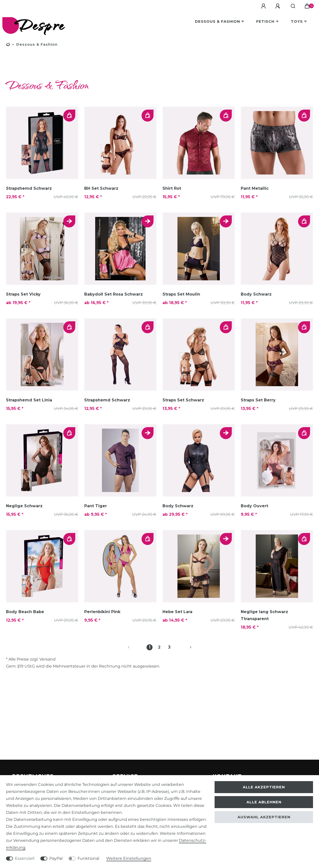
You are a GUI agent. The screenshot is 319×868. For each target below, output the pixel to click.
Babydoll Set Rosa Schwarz (114, 294)
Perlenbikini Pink (102, 612)
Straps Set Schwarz (183, 400)
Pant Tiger (96, 506)
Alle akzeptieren (264, 787)
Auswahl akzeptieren (264, 817)
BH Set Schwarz (101, 188)
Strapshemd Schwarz (29, 188)
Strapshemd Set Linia (29, 400)
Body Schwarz (256, 294)
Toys (297, 21)
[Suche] (295, 6)
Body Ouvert (254, 506)
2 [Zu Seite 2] (159, 647)
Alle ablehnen (264, 802)
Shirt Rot (172, 188)
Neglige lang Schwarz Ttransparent (264, 615)
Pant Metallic (255, 188)
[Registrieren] (282, 6)
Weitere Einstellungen (129, 858)
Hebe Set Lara (177, 612)
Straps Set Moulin (181, 294)
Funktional (88, 858)
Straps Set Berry (258, 400)
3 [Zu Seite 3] (169, 647)
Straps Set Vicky (23, 294)
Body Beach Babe (25, 612)
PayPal (56, 858)
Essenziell (25, 858)
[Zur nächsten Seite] (185, 647)
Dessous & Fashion (217, 21)
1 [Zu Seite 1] (150, 647)
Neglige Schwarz (24, 506)
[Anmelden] (268, 6)
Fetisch (265, 21)
